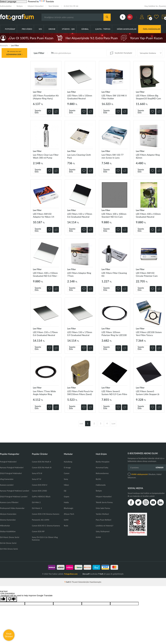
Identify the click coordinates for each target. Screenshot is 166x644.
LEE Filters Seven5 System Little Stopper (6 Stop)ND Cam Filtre (148, 393)
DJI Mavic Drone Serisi (10, 537)
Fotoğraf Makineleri (8, 462)
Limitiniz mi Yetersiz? (104, 526)
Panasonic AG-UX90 (40, 520)
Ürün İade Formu (103, 508)
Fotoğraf (10, 29)
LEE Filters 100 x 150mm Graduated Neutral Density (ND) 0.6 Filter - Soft (80, 97)
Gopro (67, 497)
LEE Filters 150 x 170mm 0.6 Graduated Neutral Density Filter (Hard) (80, 215)
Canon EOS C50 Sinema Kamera (46, 514)
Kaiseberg (68, 462)
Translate (47, 1)
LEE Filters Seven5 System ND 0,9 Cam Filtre (114, 393)
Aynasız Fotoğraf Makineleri (12, 467)
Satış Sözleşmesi (103, 531)
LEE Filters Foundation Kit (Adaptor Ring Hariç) (46, 97)
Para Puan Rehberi (103, 520)
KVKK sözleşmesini (140, 474)
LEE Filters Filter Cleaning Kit (114, 274)
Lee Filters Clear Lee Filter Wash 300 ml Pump (46, 156)
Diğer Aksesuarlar (127, 29)
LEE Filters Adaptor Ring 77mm (79, 274)
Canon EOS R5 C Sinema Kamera (46, 526)
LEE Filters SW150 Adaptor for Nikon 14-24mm (44, 215)
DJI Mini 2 (36, 502)
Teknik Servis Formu (104, 502)
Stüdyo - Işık (68, 29)
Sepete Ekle (38, 111)
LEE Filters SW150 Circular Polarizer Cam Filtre (147, 274)
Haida (66, 502)
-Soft (67, 582)
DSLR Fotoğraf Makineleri (11, 473)
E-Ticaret (74, 582)
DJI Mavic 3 (37, 508)
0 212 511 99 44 (71, 6)
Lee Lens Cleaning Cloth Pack (79, 156)
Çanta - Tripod (103, 29)
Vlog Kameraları (7, 479)
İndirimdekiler (6, 6)
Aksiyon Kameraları (8, 514)
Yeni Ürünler (54, 6)
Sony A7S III (37, 473)
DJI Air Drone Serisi (8, 543)
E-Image (67, 467)
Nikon (66, 485)
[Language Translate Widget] (13, 2)
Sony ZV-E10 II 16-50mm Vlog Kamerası (45, 538)
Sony (66, 479)
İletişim (20, 6)
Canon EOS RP (38, 531)
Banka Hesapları (103, 462)
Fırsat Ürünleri (9, 635)
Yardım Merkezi (102, 514)
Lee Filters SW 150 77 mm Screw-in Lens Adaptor (112, 156)
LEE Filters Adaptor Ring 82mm (148, 156)
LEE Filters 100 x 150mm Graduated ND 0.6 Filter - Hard (46, 274)
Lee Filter (37, 92)
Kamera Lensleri (7, 485)
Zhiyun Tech (69, 514)
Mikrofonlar (5, 526)
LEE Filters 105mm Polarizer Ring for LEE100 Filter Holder (114, 334)
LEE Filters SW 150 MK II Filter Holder (114, 97)
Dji (65, 491)
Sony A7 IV (37, 479)
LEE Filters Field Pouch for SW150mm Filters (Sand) (80, 393)
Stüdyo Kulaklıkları (8, 531)
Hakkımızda (101, 485)
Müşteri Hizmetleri (36, 6)
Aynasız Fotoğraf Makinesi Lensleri (15, 491)
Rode (66, 526)
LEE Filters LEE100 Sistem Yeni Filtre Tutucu (149, 334)
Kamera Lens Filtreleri (9, 502)
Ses (40, 29)
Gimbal (85, 29)
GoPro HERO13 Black (41, 497)
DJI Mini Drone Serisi (9, 549)
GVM (66, 520)
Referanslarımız (102, 473)
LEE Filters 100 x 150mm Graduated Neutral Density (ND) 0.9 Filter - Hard (148, 215)
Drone (52, 29)
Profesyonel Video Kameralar (12, 508)
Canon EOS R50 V (39, 485)
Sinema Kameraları (8, 520)
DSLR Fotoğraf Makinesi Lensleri (14, 497)
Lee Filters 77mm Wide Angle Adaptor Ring (44, 393)
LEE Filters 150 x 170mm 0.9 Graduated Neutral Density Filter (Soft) (80, 334)
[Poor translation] (12, 599)
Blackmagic (69, 508)
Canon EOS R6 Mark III (42, 467)
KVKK (98, 537)
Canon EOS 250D (39, 491)
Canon (67, 473)
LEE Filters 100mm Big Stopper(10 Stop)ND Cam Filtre (148, 97)
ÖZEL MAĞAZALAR (152, 29)
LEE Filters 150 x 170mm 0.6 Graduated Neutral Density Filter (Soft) (45, 334)
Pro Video (27, 29)
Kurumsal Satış (102, 467)
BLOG (98, 479)
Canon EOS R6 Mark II (41, 462)
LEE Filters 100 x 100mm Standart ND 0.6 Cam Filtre (114, 215)
